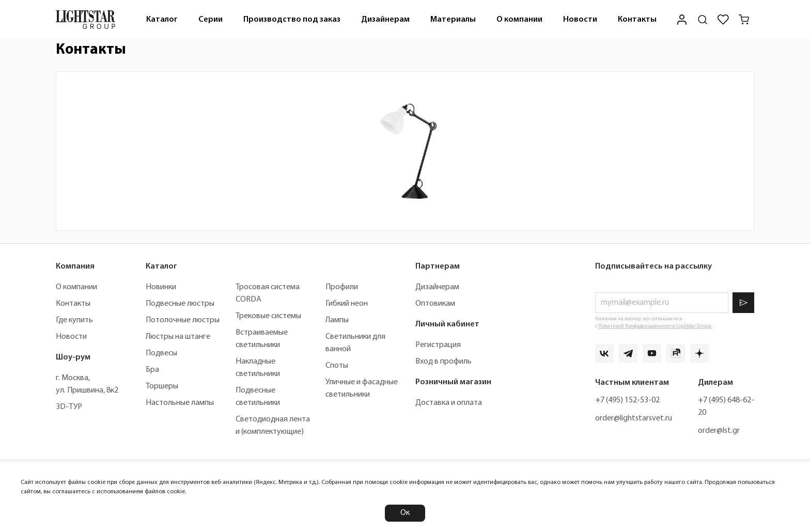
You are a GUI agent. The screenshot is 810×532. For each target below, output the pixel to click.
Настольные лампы (180, 403)
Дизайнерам (385, 20)
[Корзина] (744, 20)
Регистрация (438, 345)
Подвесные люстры (180, 304)
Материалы (453, 20)
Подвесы (161, 353)
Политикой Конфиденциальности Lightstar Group (655, 326)
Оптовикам (435, 304)
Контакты (637, 20)
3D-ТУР (69, 407)
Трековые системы (268, 316)
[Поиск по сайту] (703, 20)
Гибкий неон (347, 304)
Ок (405, 513)
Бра (152, 370)
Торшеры (162, 386)
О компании (519, 20)
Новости (580, 20)
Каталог (162, 20)
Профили (342, 287)
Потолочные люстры (183, 320)
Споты (337, 366)
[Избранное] (723, 20)
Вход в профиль (443, 362)
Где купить (74, 320)
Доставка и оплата (449, 403)
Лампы (337, 320)
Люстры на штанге (178, 337)
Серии (211, 20)
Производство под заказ (292, 20)
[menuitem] (162, 19)
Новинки (161, 287)
